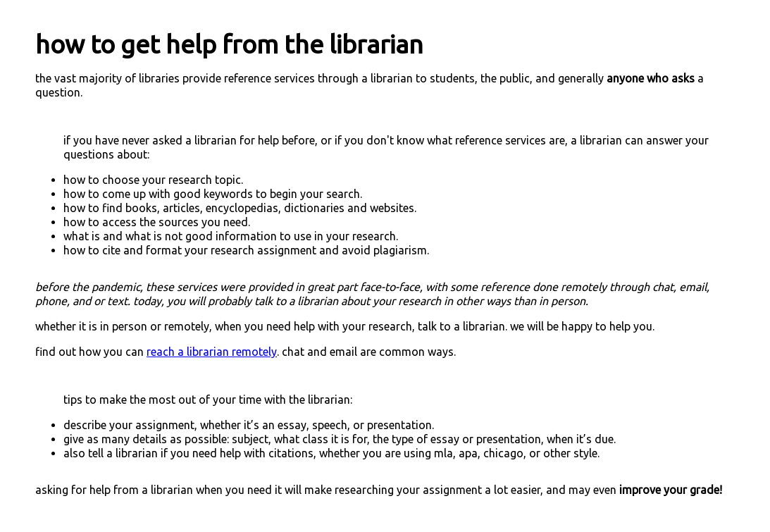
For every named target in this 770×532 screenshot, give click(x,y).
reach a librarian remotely (212, 352)
